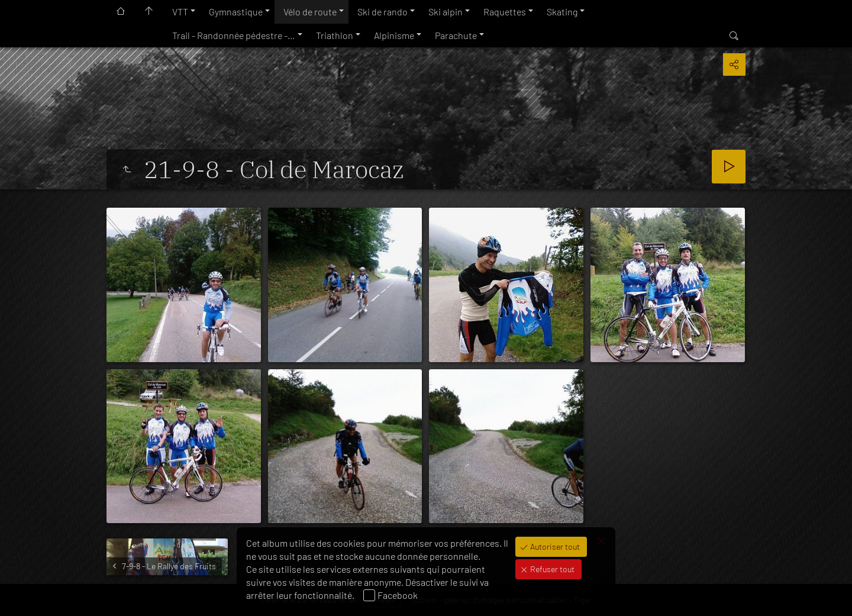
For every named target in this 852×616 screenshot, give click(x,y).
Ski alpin (446, 12)
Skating (562, 12)
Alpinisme (394, 35)
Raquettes (505, 12)
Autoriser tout (554, 546)
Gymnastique (236, 12)
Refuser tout (551, 569)
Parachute (456, 35)
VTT (180, 12)
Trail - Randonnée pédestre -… (234, 35)
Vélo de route (310, 12)
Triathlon (335, 35)
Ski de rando (383, 12)
